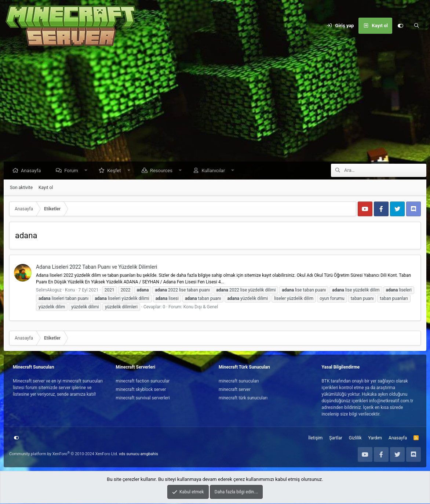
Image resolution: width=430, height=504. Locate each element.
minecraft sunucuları (239, 381)
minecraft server (235, 390)
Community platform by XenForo (64, 454)
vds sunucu (129, 454)
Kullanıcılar (215, 171)
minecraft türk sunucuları (243, 398)
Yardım (375, 438)
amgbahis (149, 454)
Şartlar (336, 438)
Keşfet (116, 171)
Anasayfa (33, 171)
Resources (163, 171)
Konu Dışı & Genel (201, 307)
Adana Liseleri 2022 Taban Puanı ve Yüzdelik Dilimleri (97, 267)
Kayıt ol (46, 188)
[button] (88, 171)
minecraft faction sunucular (143, 381)
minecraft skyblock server (141, 390)
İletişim (315, 438)
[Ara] (416, 26)
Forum (73, 171)
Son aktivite (21, 188)
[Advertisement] (215, 106)
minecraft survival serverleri (143, 398)
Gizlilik (355, 438)
